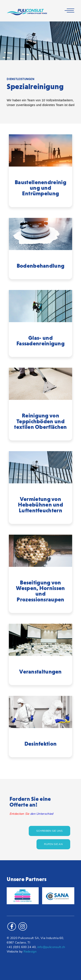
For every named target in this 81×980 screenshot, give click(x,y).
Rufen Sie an (53, 844)
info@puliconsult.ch (51, 947)
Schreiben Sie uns (49, 831)
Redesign (30, 952)
